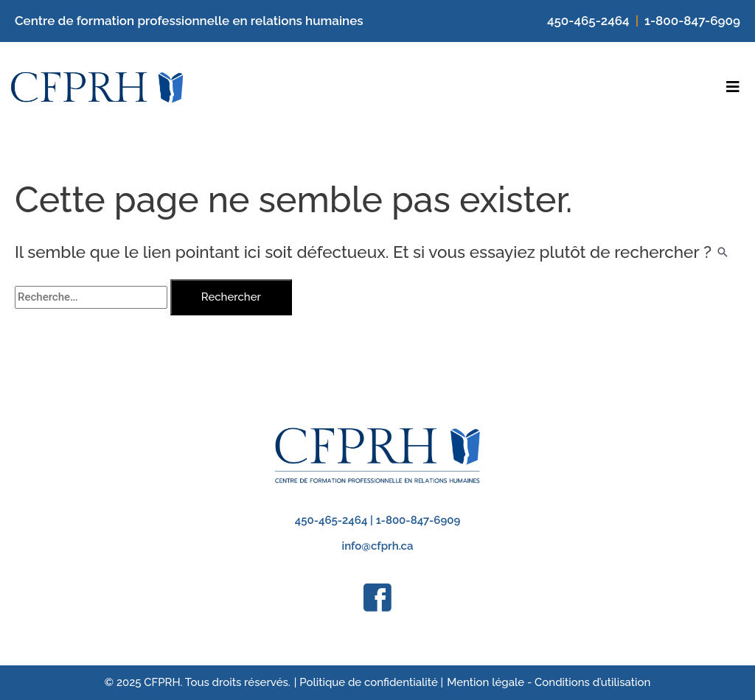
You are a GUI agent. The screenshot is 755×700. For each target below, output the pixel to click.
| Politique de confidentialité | (369, 682)
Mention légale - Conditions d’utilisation (549, 682)
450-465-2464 (588, 21)
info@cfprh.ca (378, 546)
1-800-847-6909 (692, 21)
